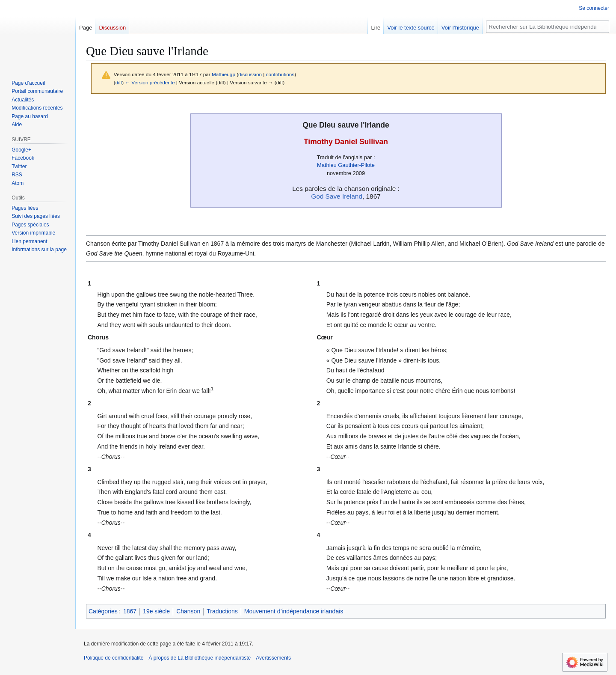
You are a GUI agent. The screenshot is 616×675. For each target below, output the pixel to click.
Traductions (222, 611)
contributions (280, 74)
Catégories (103, 611)
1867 (130, 611)
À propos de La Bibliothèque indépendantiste (200, 658)
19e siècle (156, 611)
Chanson (188, 611)
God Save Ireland (337, 196)
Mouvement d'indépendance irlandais (294, 611)
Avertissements (273, 658)
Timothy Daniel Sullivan (346, 142)
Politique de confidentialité (114, 658)
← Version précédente (150, 82)
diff (119, 82)
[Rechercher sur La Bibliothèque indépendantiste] (548, 27)
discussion (250, 74)
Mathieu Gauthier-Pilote (346, 165)
